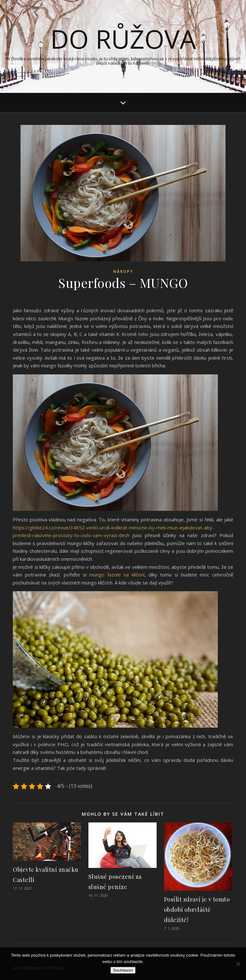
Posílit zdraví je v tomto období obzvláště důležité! (197, 910)
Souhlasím (123, 970)
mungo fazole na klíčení (117, 575)
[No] (238, 964)
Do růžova (123, 39)
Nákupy (123, 271)
